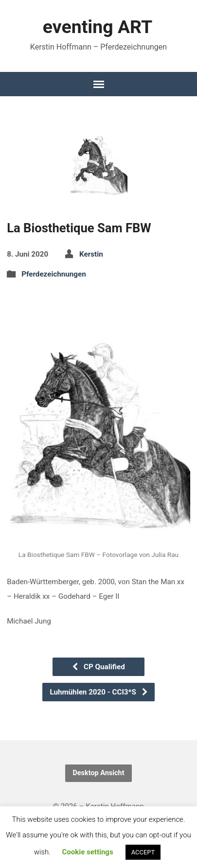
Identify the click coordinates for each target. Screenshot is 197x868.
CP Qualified (98, 667)
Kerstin (91, 254)
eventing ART (98, 27)
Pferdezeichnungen (54, 274)
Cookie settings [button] (87, 852)
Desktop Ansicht (98, 773)
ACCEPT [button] (143, 852)
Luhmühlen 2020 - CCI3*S (99, 692)
